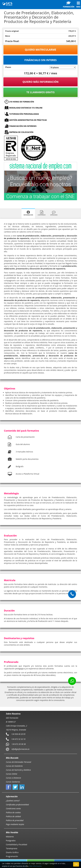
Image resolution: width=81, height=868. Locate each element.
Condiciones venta (13, 809)
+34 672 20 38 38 (19, 744)
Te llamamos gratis (40, 92)
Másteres (10, 837)
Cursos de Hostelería (14, 766)
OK (76, 864)
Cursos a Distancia (13, 778)
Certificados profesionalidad (17, 805)
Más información (35, 866)
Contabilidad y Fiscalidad (17, 844)
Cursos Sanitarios (13, 782)
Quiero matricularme (41, 50)
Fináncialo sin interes (41, 60)
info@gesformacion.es (20, 749)
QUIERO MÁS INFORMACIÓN (40, 82)
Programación (12, 856)
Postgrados (11, 841)
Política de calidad (13, 816)
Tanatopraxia (12, 848)
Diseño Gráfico (12, 852)
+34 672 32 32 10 (18, 739)
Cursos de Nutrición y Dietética (18, 770)
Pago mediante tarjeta (15, 824)
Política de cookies (13, 812)
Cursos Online (12, 774)
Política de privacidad (15, 820)
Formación (69, 5)
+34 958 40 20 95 (18, 734)
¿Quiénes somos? (13, 801)
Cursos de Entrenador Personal (19, 762)
